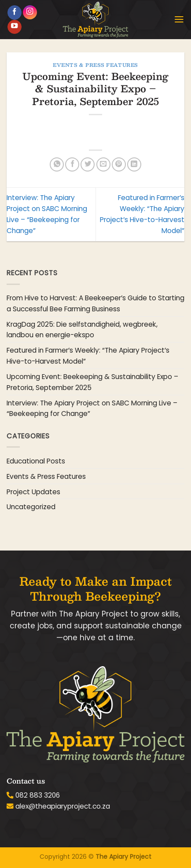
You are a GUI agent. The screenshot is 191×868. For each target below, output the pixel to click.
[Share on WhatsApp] (57, 164)
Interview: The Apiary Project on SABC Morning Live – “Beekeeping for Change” (92, 408)
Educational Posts (36, 461)
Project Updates (33, 492)
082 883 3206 (38, 795)
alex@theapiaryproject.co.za (63, 806)
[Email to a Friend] (103, 164)
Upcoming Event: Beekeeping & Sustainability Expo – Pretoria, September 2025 (92, 382)
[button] (179, 19)
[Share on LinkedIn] (134, 164)
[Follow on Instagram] (30, 12)
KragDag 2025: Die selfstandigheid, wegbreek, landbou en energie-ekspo (82, 330)
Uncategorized (31, 507)
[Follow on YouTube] (15, 27)
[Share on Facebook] (72, 164)
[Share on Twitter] (88, 164)
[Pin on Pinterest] (119, 164)
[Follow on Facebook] (15, 13)
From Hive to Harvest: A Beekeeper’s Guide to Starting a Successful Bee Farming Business (95, 303)
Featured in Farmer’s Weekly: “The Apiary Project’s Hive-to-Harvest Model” (88, 356)
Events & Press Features (95, 65)
